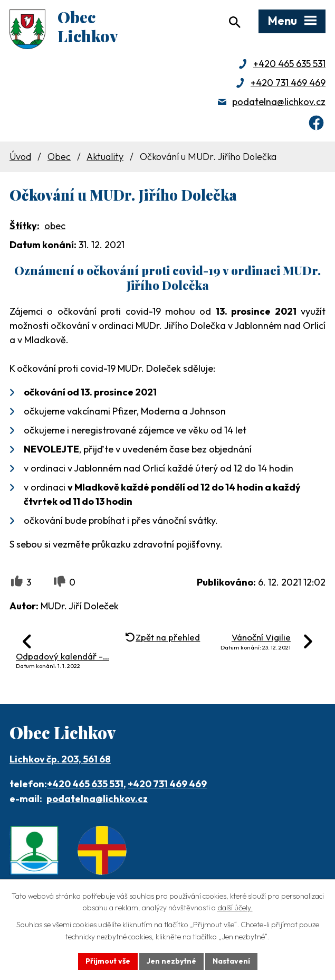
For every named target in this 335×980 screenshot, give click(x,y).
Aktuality (105, 157)
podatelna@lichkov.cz (279, 102)
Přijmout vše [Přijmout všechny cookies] (108, 961)
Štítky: (25, 226)
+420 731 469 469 (288, 83)
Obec (59, 157)
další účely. (235, 908)
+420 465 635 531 (289, 64)
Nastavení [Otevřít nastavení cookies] (231, 961)
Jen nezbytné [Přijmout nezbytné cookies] (171, 961)
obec (55, 226)
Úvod (20, 157)
